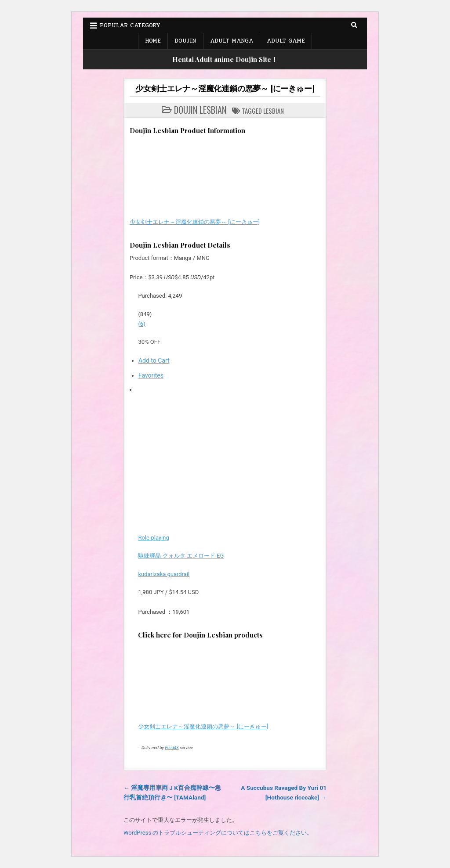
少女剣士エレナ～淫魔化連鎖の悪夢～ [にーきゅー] (225, 88)
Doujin (185, 41)
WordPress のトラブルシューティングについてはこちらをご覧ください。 (218, 833)
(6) (142, 324)
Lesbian (274, 111)
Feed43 (172, 747)
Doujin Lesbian (200, 110)
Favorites (151, 375)
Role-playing (153, 538)
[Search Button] (354, 25)
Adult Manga (232, 41)
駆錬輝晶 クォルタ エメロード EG (181, 556)
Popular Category (130, 25)
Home (153, 41)
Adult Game (286, 41)
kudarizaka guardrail (164, 574)
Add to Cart (154, 360)
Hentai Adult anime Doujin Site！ (225, 59)
